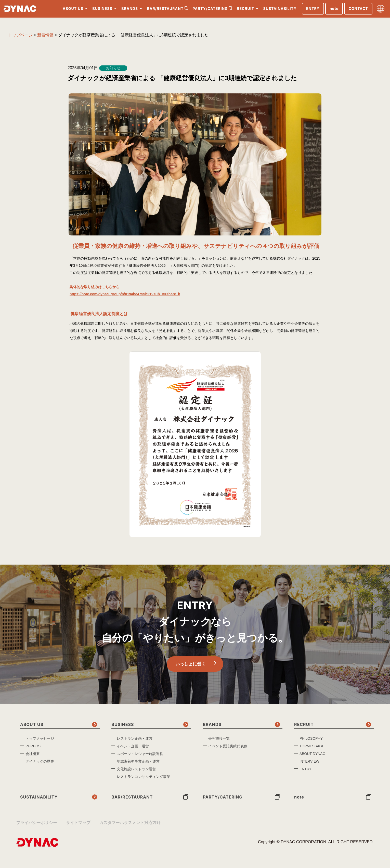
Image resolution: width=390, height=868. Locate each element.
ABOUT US (72, 11)
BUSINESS (101, 11)
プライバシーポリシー (37, 825)
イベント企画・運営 (133, 749)
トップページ (20, 35)
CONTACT (357, 11)
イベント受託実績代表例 (228, 749)
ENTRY (312, 11)
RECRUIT (245, 11)
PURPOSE (34, 749)
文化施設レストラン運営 (136, 772)
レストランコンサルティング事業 (144, 779)
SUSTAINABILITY (279, 11)
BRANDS (129, 11)
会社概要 (33, 757)
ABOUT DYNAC (312, 757)
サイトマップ (78, 825)
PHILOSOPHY (311, 741)
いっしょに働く (190, 665)
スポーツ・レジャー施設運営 (140, 757)
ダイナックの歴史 (40, 764)
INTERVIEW (309, 764)
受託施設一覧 (219, 741)
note (333, 11)
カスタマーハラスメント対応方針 (130, 825)
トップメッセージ (40, 741)
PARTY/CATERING (209, 11)
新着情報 (45, 35)
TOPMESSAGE (312, 749)
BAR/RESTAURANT (164, 11)
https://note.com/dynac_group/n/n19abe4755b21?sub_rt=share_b (125, 294)
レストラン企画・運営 (135, 741)
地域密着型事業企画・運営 (138, 764)
